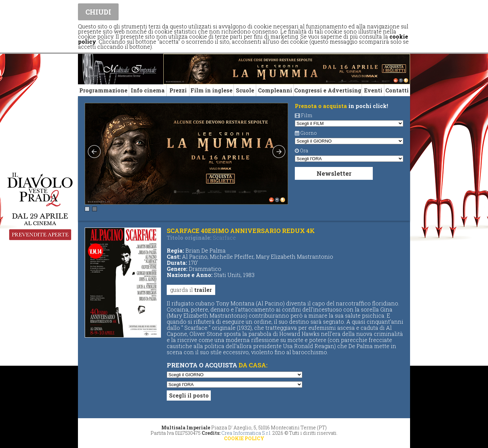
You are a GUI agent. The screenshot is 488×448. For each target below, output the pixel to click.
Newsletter (334, 173)
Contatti (397, 90)
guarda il (191, 290)
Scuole (245, 90)
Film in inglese (211, 90)
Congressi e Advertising (328, 90)
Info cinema (148, 90)
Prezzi (178, 90)
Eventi (373, 90)
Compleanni (275, 90)
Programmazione (103, 90)
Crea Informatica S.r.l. (246, 433)
